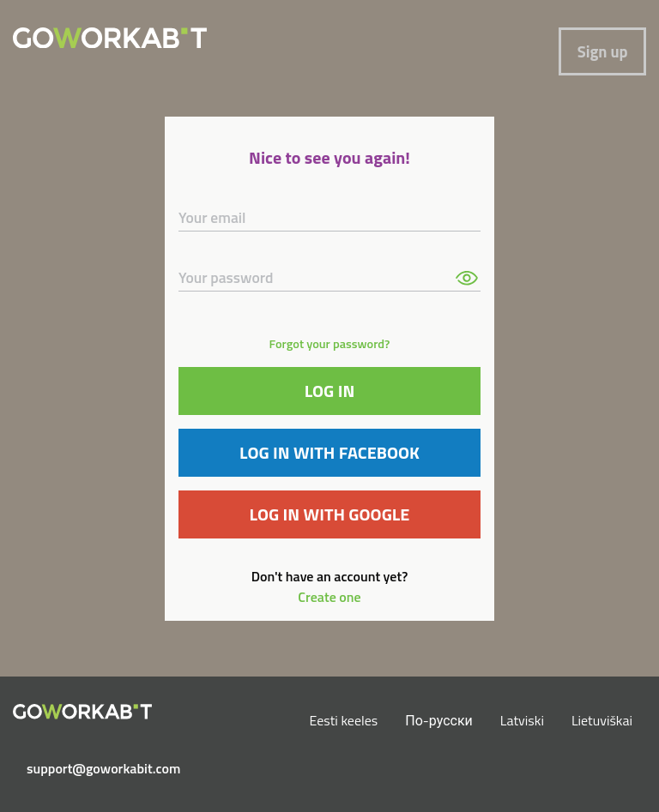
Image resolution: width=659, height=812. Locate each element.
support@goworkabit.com (89, 768)
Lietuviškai (602, 720)
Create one (329, 597)
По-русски (439, 720)
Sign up (603, 51)
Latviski (522, 720)
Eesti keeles (344, 720)
